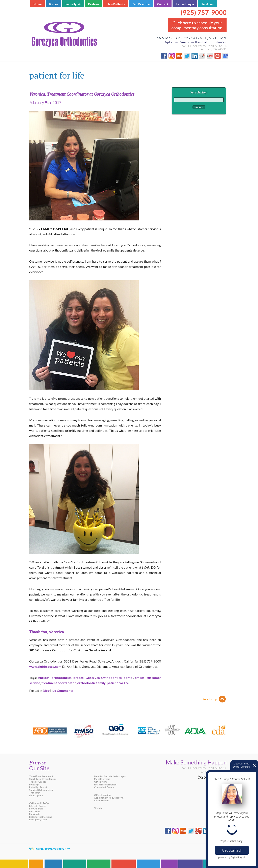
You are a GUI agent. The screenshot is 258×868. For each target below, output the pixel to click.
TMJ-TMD (35, 793)
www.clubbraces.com (45, 666)
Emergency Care (38, 819)
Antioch (44, 678)
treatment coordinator (59, 683)
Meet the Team (102, 779)
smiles (140, 678)
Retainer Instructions (41, 817)
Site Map (99, 808)
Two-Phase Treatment (41, 776)
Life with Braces (38, 806)
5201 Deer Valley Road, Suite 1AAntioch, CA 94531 (204, 770)
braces (79, 678)
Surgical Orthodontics (41, 790)
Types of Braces (38, 782)
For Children (36, 809)
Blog (46, 690)
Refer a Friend (102, 800)
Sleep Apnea (36, 795)
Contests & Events (104, 787)
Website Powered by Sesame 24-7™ (53, 849)
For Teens (35, 811)
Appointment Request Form (109, 798)
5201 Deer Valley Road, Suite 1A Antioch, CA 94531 (204, 47)
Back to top (214, 699)
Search (199, 107)
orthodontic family (91, 683)
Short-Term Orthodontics (43, 779)
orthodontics (61, 678)
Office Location (102, 795)
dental (128, 678)
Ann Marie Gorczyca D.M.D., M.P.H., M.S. (129, 40)
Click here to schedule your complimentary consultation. (197, 25)
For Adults (35, 814)
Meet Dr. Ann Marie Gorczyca (110, 776)
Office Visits (101, 782)
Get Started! (232, 850)
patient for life (118, 683)
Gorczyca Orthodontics (104, 678)
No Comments (63, 690)
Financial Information (105, 785)
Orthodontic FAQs (39, 803)
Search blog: (199, 92)
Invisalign (34, 785)
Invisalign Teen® (38, 787)
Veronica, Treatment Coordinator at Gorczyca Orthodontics (82, 94)
